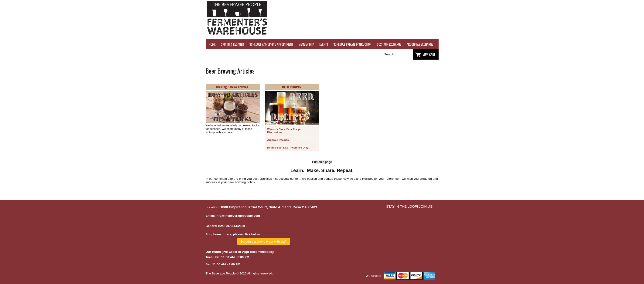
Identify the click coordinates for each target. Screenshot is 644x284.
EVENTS (324, 44)
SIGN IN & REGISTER (232, 44)
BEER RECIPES (291, 87)
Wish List (246, 54)
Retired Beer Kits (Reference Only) (288, 148)
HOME (212, 44)
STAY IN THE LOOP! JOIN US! (410, 206)
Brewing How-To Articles (232, 87)
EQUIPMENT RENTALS (612, 44)
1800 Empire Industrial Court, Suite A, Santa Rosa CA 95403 (269, 207)
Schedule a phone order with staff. (264, 242)
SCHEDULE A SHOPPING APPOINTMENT (271, 44)
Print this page (322, 162)
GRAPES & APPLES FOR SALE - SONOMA (572, 44)
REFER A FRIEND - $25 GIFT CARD (526, 44)
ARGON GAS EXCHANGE (420, 44)
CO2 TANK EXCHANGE (389, 44)
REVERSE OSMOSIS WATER (487, 44)
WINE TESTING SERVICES (452, 44)
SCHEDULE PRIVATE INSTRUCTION (352, 44)
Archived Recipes (278, 140)
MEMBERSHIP (306, 44)
